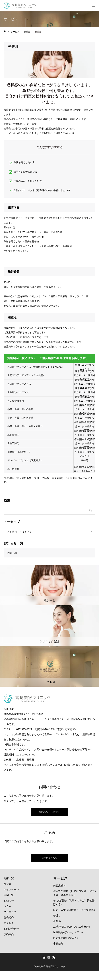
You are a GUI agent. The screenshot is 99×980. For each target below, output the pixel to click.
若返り (57, 916)
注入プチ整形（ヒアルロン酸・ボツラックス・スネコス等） (76, 893)
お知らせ (12, 553)
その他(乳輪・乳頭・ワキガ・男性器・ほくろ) (75, 902)
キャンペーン (11, 889)
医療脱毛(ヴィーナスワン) (68, 932)
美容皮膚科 (59, 886)
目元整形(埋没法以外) (65, 938)
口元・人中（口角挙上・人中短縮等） (75, 910)
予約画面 (9, 934)
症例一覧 (9, 895)
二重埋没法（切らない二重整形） (72, 927)
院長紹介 (9, 917)
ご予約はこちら (49, 858)
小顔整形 (58, 944)
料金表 (7, 884)
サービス (60, 878)
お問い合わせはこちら (49, 812)
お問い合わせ (11, 929)
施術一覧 (9, 878)
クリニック (10, 912)
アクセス (9, 923)
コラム (7, 906)
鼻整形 (57, 921)
